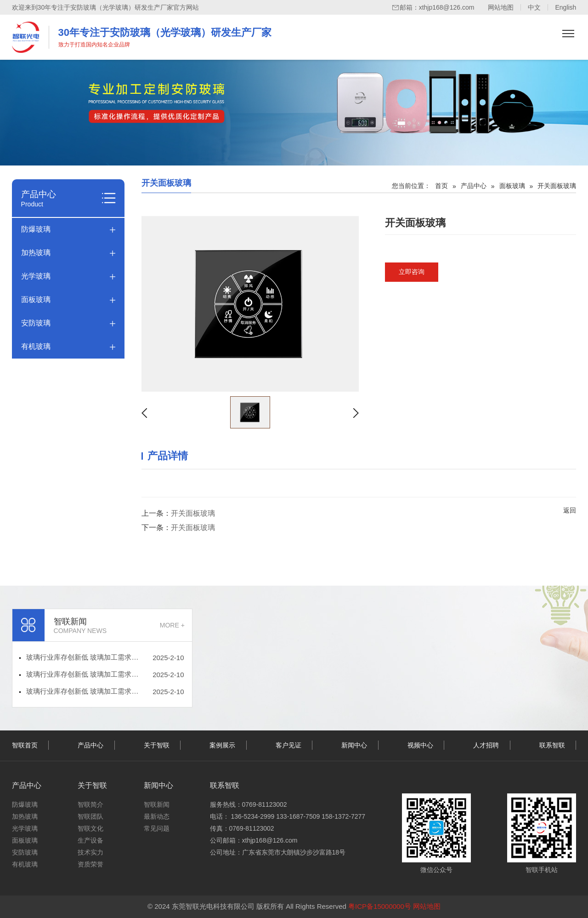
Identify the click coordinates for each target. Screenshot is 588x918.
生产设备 (90, 840)
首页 (441, 186)
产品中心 (474, 186)
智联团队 (90, 816)
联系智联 (552, 745)
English (565, 7)
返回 (570, 510)
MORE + (172, 625)
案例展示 (222, 745)
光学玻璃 (36, 276)
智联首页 (25, 745)
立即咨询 (412, 272)
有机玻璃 (36, 346)
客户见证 (288, 745)
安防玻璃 (36, 323)
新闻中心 (354, 745)
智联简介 (90, 804)
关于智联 (157, 745)
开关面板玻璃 (193, 513)
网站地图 (501, 7)
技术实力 (90, 852)
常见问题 (157, 828)
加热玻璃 (36, 253)
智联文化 (90, 828)
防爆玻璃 (36, 229)
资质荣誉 (90, 864)
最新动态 (157, 816)
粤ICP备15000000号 (380, 906)
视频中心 (420, 745)
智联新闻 (157, 804)
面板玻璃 (36, 299)
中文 (534, 7)
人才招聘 (486, 745)
